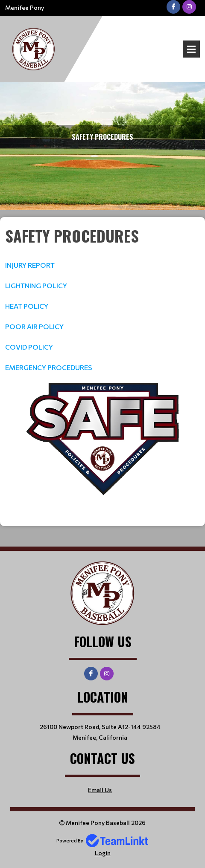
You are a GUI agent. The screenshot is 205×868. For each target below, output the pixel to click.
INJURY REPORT (30, 265)
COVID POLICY (29, 347)
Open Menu (191, 49)
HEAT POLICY (27, 306)
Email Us (100, 790)
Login (103, 853)
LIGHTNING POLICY (36, 285)
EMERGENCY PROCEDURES (49, 367)
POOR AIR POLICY (34, 326)
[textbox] (102, 298)
